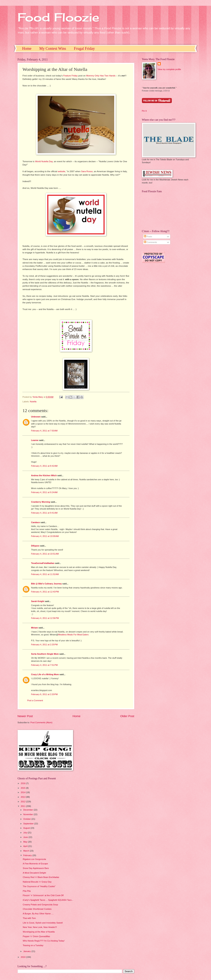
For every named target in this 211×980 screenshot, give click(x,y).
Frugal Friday (84, 48)
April (26, 846)
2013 (24, 797)
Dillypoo (35, 546)
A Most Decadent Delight (34, 873)
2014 (24, 792)
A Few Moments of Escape (35, 864)
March (27, 851)
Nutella (33, 402)
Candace (36, 522)
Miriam (35, 628)
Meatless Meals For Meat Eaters (73, 635)
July (26, 833)
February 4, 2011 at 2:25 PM (44, 645)
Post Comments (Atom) (41, 722)
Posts (148, 236)
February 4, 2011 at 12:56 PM (45, 618)
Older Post (127, 716)
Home (27, 48)
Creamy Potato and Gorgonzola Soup (40, 905)
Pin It (144, 111)
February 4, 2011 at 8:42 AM (44, 466)
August (27, 828)
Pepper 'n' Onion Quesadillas (36, 936)
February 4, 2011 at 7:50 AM (44, 431)
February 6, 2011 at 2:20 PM (44, 694)
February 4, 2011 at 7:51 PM (44, 665)
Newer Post (25, 716)
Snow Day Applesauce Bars (36, 868)
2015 (24, 788)
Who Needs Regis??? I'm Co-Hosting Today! (44, 941)
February (28, 855)
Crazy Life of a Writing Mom (45, 674)
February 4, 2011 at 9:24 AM (44, 492)
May (26, 842)
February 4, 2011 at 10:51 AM (45, 554)
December (29, 810)
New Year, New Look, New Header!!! (40, 927)
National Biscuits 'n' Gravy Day (37, 882)
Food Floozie (58, 17)
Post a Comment (35, 700)
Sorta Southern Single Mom (45, 654)
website (62, 171)
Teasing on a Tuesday (33, 945)
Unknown (36, 417)
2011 (24, 806)
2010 (24, 957)
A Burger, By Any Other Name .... (38, 914)
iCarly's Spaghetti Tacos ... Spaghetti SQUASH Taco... (48, 900)
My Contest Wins (53, 48)
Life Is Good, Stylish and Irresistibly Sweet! (43, 923)
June (26, 837)
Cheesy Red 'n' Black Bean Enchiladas (41, 877)
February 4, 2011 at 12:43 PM (45, 592)
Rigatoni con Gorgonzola (34, 859)
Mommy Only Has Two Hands (101, 76)
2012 (24, 802)
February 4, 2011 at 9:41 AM (44, 513)
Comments (150, 242)
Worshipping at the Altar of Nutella (39, 932)
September (29, 824)
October (27, 819)
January (27, 951)
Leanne (35, 440)
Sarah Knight (38, 601)
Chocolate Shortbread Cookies (37, 909)
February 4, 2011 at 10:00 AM (45, 536)
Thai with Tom (29, 918)
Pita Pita (27, 891)
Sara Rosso (87, 171)
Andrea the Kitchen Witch (44, 475)
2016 (24, 783)
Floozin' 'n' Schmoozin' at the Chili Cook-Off (43, 895)
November (29, 814)
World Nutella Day (44, 161)
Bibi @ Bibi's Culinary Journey (47, 584)
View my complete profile (169, 69)
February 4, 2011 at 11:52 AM (45, 574)
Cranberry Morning (41, 502)
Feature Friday (70, 76)
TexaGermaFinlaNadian (43, 563)
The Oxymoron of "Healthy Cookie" (39, 886)
